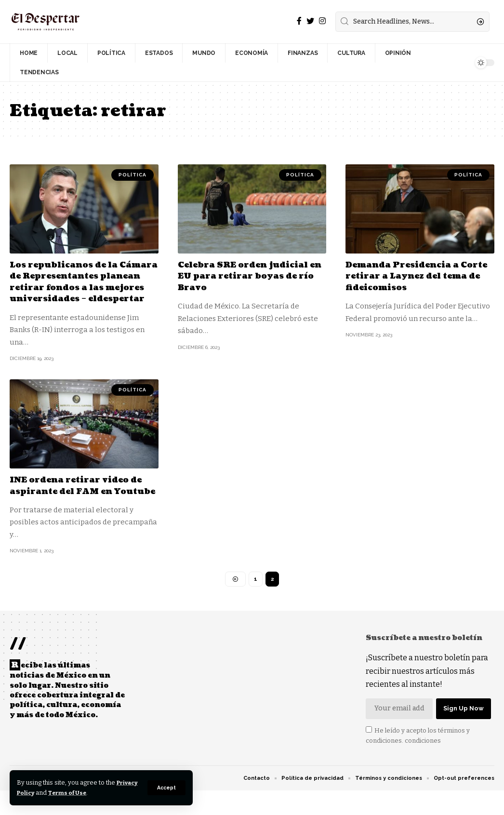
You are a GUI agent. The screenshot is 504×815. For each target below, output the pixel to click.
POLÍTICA (133, 175)
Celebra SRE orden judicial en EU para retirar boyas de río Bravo (248, 276)
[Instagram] (322, 21)
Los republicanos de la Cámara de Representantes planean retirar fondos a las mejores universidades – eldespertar (83, 287)
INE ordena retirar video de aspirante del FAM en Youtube (81, 503)
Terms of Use (97, 793)
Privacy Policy (40, 793)
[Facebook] (299, 21)
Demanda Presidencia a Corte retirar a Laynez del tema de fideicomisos (412, 276)
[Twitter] (310, 21)
